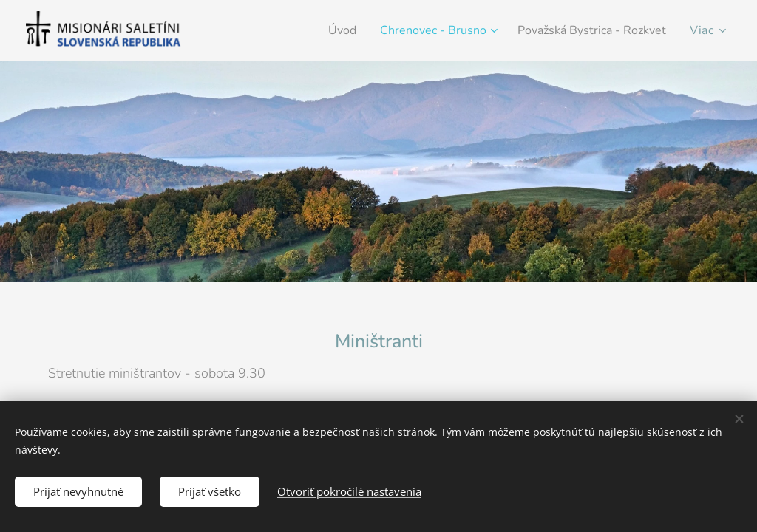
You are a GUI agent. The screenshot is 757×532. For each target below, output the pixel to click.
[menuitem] (319, 30)
